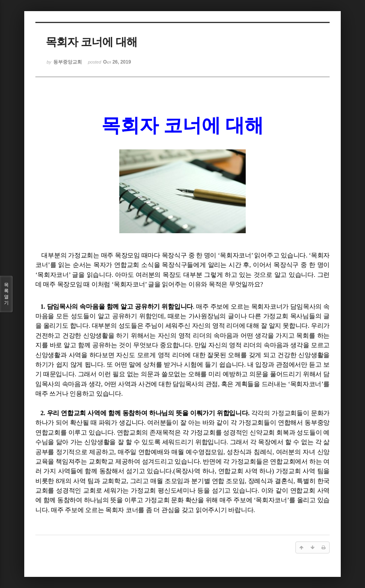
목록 (6, 294)
